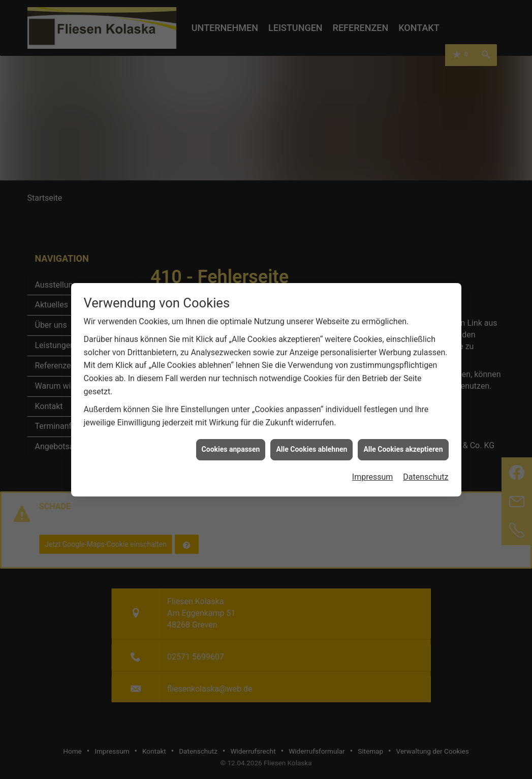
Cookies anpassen (231, 409)
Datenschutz (426, 436)
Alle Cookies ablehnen (311, 409)
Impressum (373, 436)
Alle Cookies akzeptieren (403, 409)
